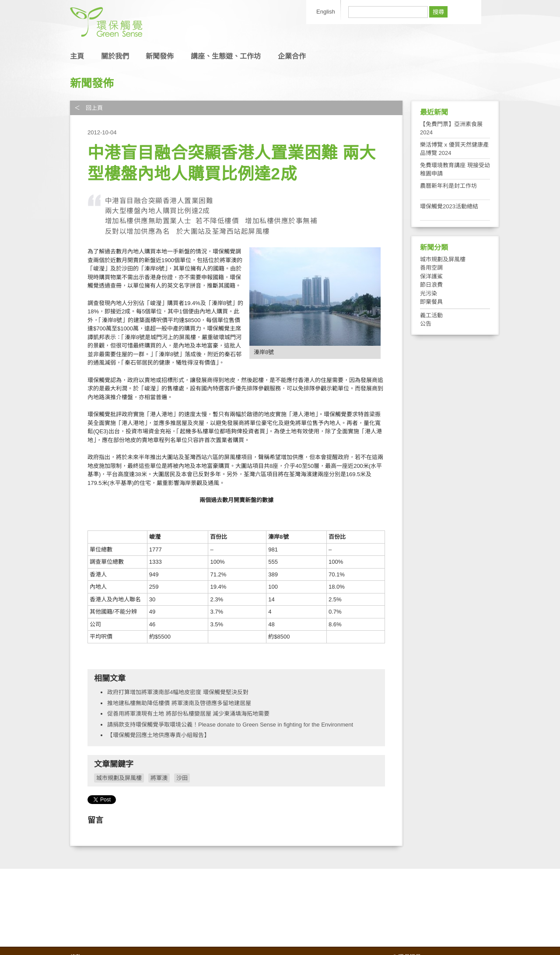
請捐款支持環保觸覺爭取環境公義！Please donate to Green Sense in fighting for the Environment (230, 725)
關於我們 (115, 56)
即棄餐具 (431, 302)
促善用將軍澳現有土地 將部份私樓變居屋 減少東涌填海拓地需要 (188, 714)
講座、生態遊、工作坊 (226, 56)
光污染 (429, 293)
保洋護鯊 (431, 276)
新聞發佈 (160, 56)
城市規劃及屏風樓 (119, 778)
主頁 (77, 56)
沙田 (182, 778)
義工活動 (431, 315)
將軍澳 (159, 778)
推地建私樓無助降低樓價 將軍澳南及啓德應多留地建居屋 (179, 703)
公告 (426, 324)
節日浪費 (431, 285)
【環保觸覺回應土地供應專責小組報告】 (158, 735)
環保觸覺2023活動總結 (449, 206)
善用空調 (431, 268)
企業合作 (292, 56)
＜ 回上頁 (89, 108)
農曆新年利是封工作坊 (448, 186)
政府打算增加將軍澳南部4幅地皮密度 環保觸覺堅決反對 (178, 692)
